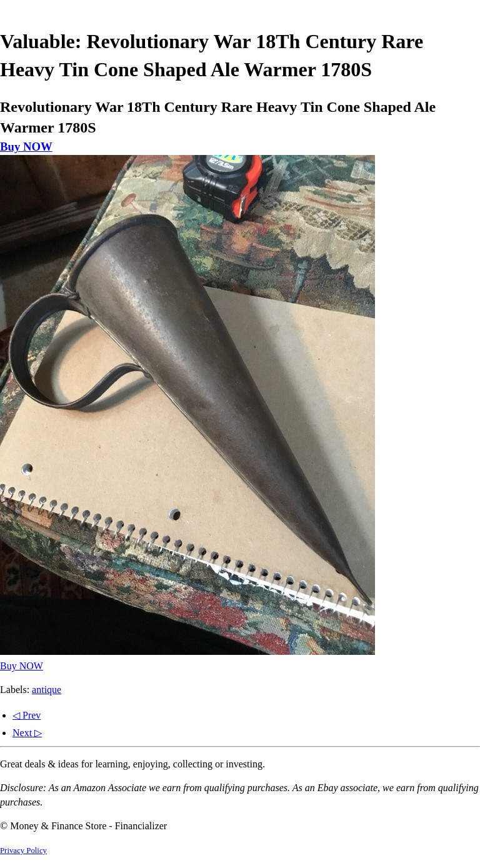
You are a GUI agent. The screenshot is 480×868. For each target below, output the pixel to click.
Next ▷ (27, 733)
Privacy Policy (23, 851)
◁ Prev (27, 715)
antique (47, 690)
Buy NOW (26, 147)
